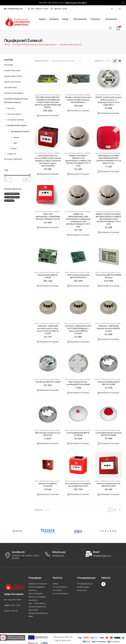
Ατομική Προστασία (12, 70)
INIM (36, 95)
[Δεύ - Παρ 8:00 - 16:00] (38, 9)
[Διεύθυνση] (23, 555)
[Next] (120, 510)
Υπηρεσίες (95, 19)
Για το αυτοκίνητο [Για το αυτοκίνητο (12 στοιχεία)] (12, 197)
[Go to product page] (48, 79)
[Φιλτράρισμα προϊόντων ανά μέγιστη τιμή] (27, 180)
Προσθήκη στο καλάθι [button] (49, 116)
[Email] (103, 554)
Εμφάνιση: (99, 61)
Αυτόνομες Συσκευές (16, 120)
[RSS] (120, 9)
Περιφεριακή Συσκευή (60, 95)
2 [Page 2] (115, 510)
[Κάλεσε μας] (63, 554)
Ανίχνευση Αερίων (14, 114)
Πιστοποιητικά (80, 19)
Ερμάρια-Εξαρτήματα (13, 76)
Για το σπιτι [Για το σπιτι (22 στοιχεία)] (9, 201)
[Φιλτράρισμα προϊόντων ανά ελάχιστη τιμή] (8, 180)
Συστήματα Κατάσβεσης (14, 93)
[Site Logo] (20, 21)
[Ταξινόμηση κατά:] (66, 61)
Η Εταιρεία (54, 19)
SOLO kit (11, 108)
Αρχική (42, 19)
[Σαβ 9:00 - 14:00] (59, 9)
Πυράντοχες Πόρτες (13, 82)
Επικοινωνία (111, 19)
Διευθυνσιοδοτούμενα (70, 44)
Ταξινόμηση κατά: (42, 61)
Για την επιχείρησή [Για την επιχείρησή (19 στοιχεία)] (12, 194)
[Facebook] (112, 9)
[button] (110, 28)
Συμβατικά (12, 154)
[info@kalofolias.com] (13, 9)
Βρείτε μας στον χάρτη (76, 3)
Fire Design (9, 65)
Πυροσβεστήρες (11, 87)
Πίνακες (14, 148)
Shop (7, 44)
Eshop (65, 19)
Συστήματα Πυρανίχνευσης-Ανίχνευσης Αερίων (35, 44)
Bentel (37, 273)
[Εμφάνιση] (108, 61)
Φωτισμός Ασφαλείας (13, 159)
